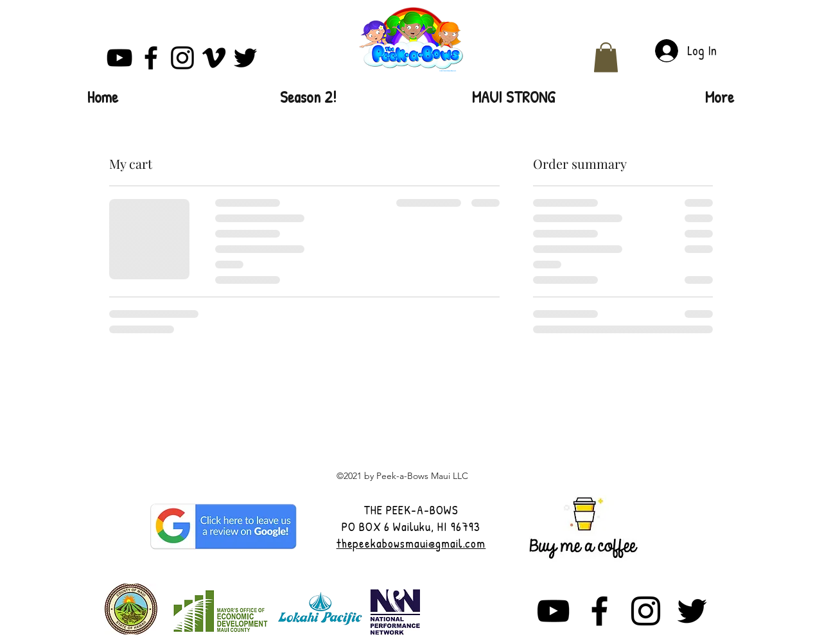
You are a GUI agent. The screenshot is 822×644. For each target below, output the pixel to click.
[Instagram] (182, 58)
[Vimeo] (214, 58)
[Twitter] (245, 58)
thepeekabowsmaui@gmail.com (411, 543)
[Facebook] (151, 58)
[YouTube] (119, 58)
